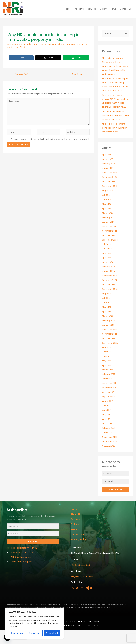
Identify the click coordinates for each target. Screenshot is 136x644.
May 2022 (107, 373)
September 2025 (110, 198)
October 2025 (109, 194)
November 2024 (110, 243)
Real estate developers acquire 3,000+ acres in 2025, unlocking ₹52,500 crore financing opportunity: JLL (114, 111)
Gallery (103, 9)
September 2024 (110, 252)
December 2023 (110, 288)
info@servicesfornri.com (83, 590)
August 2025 (108, 203)
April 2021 (106, 431)
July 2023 (107, 310)
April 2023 (107, 324)
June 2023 (107, 315)
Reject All (35, 633)
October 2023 (109, 297)
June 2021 (107, 422)
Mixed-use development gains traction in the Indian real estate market (115, 140)
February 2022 (109, 386)
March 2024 (108, 274)
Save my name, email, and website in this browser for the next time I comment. (50, 142)
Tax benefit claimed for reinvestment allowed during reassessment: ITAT (115, 128)
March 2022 (108, 382)
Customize (17, 633)
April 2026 (107, 167)
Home (68, 9)
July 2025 (107, 207)
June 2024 (107, 261)
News (113, 9)
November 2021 (110, 400)
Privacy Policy (79, 552)
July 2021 (106, 418)
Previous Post (21, 74)
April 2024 (107, 270)
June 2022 (107, 368)
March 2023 (108, 328)
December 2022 (110, 342)
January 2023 (109, 337)
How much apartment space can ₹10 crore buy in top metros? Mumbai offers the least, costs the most (115, 91)
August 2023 (108, 306)
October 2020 (109, 458)
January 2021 (108, 445)
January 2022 (109, 391)
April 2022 (107, 377)
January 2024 (109, 283)
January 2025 (109, 234)
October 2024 (109, 248)
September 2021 (110, 409)
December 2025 (110, 185)
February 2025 (109, 230)
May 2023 (107, 319)
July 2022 (106, 364)
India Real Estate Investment (73, 44)
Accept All (52, 633)
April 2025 (107, 221)
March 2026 (108, 171)
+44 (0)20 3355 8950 (81, 578)
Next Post (78, 74)
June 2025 (107, 212)
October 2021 (109, 404)
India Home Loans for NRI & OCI (43, 44)
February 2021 (109, 440)
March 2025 (108, 225)
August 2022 (108, 359)
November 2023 (110, 292)
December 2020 (110, 449)
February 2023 (109, 333)
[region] (35, 623)
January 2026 (109, 180)
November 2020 (110, 454)
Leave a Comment (17, 44)
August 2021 (108, 413)
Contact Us (126, 9)
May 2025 (107, 216)
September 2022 (110, 355)
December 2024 (110, 238)
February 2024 (109, 279)
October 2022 (109, 351)
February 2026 (109, 176)
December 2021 (110, 395)
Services (92, 9)
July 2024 (107, 256)
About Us (79, 9)
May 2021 (106, 427)
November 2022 (110, 346)
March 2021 (107, 436)
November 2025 (110, 189)
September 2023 (110, 301)
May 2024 (107, 265)
